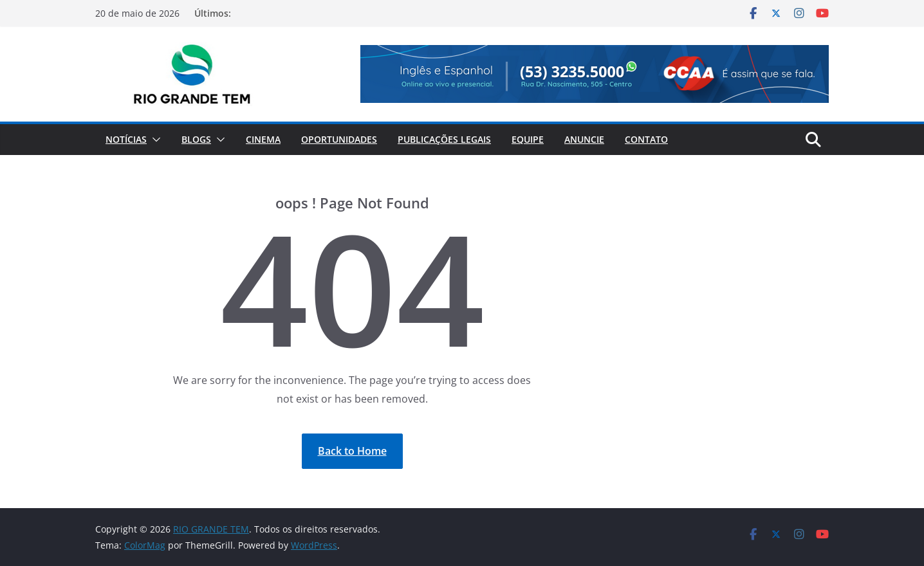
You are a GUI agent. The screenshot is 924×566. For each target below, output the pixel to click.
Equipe (528, 139)
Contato (646, 139)
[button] (154, 140)
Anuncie (584, 139)
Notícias (126, 139)
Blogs (196, 139)
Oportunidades (339, 139)
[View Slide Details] (595, 74)
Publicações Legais (444, 139)
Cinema (263, 139)
